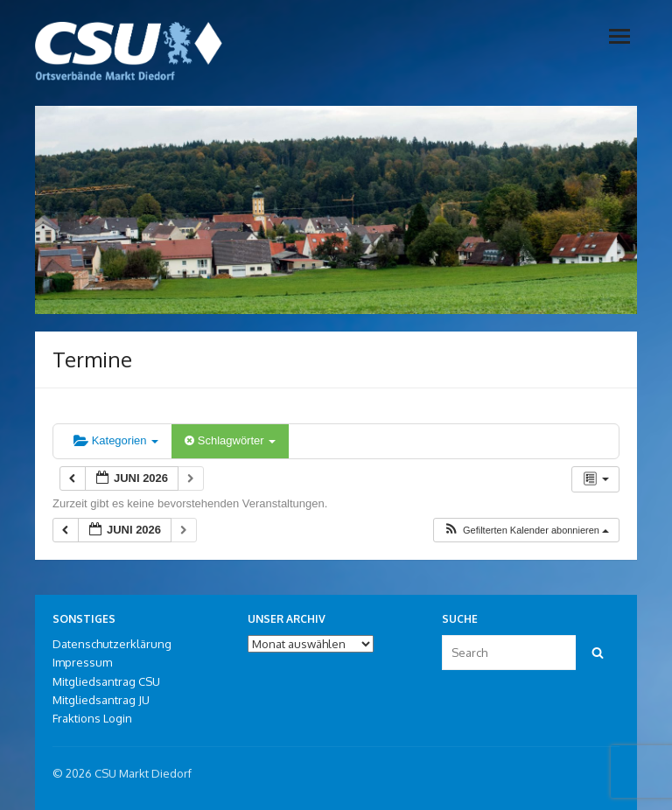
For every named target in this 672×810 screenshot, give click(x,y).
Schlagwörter (230, 440)
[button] (526, 531)
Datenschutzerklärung (112, 644)
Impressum (82, 662)
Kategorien (116, 440)
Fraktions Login (92, 718)
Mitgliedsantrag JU (101, 700)
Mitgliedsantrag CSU (106, 681)
